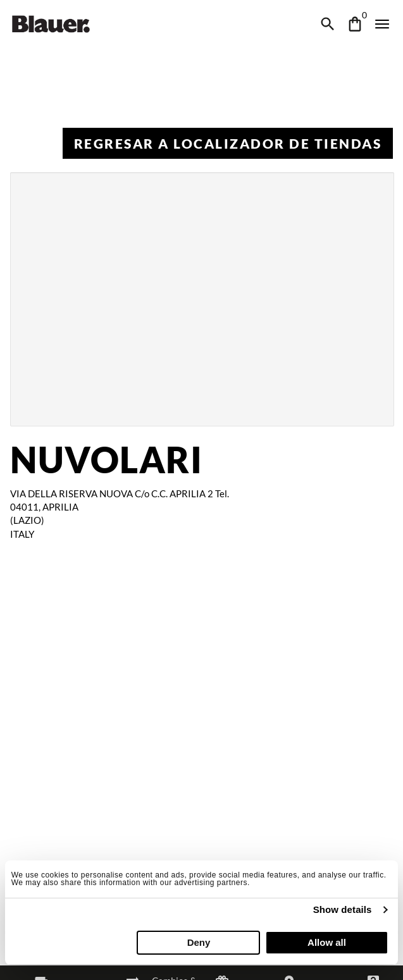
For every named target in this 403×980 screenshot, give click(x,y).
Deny (199, 942)
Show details (343, 909)
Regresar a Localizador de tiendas (228, 143)
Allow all (327, 942)
